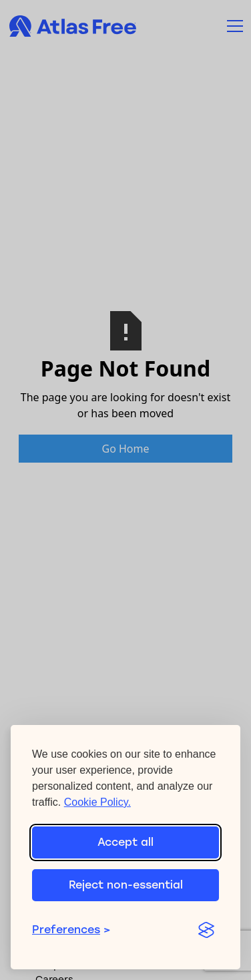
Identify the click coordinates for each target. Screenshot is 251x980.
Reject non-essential (126, 885)
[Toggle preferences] (107, 930)
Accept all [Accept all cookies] (125, 842)
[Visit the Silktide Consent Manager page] (206, 930)
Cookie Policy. (97, 802)
